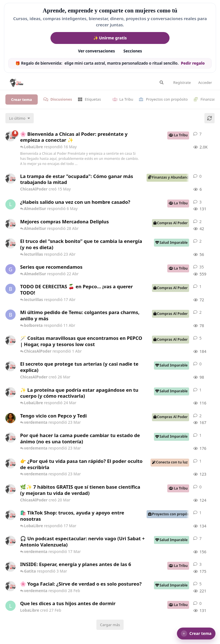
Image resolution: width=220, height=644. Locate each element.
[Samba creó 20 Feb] (10, 418)
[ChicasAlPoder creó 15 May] (10, 179)
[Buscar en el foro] (162, 82)
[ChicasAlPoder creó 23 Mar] (10, 463)
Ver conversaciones (96, 51)
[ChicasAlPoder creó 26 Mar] (10, 366)
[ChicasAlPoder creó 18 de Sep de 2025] (10, 136)
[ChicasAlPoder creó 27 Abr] (10, 224)
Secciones (133, 51)
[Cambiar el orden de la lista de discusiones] (20, 118)
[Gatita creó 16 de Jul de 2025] (10, 269)
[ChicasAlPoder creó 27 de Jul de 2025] (10, 586)
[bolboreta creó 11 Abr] (10, 315)
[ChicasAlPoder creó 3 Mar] (10, 567)
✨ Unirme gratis (110, 38)
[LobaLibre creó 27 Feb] (10, 606)
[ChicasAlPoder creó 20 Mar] (10, 489)
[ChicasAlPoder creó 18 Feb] (10, 438)
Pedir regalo (193, 63)
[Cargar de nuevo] (210, 118)
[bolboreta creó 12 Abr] (10, 289)
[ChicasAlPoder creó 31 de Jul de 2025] (10, 340)
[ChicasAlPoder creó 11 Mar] (10, 515)
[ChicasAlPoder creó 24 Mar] (10, 392)
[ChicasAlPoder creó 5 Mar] (10, 541)
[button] (196, 634)
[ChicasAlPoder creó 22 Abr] (10, 243)
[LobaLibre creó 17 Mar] (10, 204)
